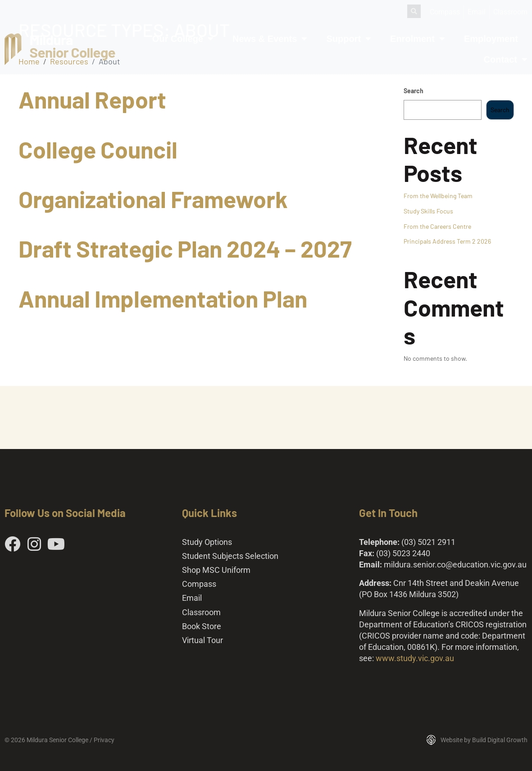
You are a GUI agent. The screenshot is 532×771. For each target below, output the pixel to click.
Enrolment (418, 39)
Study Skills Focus (428, 211)
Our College (183, 39)
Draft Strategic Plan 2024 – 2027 (185, 248)
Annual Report (92, 99)
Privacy (104, 740)
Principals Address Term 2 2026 (447, 241)
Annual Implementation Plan (163, 298)
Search (414, 91)
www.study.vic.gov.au (415, 658)
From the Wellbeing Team (438, 196)
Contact (506, 59)
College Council (98, 149)
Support (349, 39)
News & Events (270, 39)
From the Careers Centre (437, 226)
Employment (491, 39)
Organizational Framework (153, 199)
